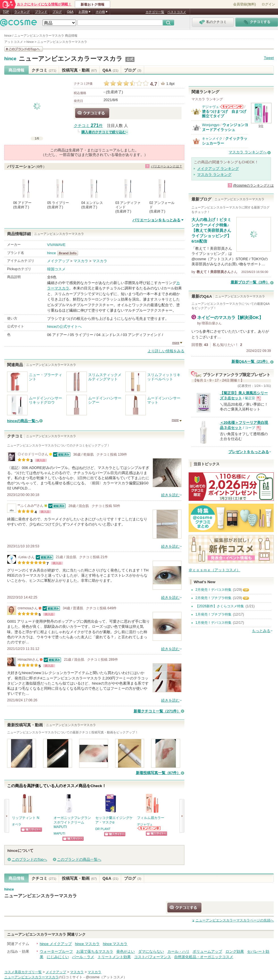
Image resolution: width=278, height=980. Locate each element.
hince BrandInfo (69, 253)
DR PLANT (103, 829)
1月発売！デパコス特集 (213, 623)
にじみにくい (58, 957)
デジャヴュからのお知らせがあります (149, 828)
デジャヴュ (145, 824)
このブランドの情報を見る (24, 49)
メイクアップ (58, 261)
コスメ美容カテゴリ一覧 (23, 972)
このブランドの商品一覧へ (79, 859)
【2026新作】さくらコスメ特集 (220, 606)
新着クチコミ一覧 (157, 711)
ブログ (57, 12)
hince (10, 59)
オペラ (17, 824)
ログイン (268, 4)
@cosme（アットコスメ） (106, 977)
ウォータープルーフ (56, 951)
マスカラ (81, 261)
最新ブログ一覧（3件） (250, 282)
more (176, 343)
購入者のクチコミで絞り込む (104, 132)
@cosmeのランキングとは (253, 185)
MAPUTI (59, 833)
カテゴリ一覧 (155, 12)
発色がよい (126, 951)
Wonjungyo (211, 125)
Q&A (70, 12)
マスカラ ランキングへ (248, 152)
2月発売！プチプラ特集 (213, 598)
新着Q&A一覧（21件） (250, 361)
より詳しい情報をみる (166, 351)
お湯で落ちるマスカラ (95, 951)
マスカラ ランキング (214, 175)
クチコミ (44, 70)
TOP (6, 12)
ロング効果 (235, 951)
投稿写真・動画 (79, 70)
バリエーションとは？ (167, 166)
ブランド (41, 12)
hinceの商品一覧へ (23, 421)
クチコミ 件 (88, 126)
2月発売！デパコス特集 (213, 590)
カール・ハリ (178, 951)
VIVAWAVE (56, 245)
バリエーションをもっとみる (156, 220)
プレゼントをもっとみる (249, 452)
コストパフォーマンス (153, 957)
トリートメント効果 (114, 957)
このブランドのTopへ (29, 859)
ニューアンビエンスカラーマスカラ (71, 59)
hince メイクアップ (56, 944)
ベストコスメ (177, 12)
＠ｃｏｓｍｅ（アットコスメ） (214, 570)
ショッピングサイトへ (31, 830)
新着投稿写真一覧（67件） (158, 773)
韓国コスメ (56, 269)
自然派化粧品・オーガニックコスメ (204, 957)
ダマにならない (151, 951)
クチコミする (92, 113)
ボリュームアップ (207, 951)
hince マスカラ (87, 944)
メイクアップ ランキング (218, 169)
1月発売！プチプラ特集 (213, 614)
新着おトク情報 (92, 5)
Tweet (269, 58)
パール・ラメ (83, 957)
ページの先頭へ (235, 920)
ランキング (22, 12)
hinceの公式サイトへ (64, 327)
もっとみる (261, 631)
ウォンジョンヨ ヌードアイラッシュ (225, 127)
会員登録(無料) (245, 4)
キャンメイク (212, 139)
